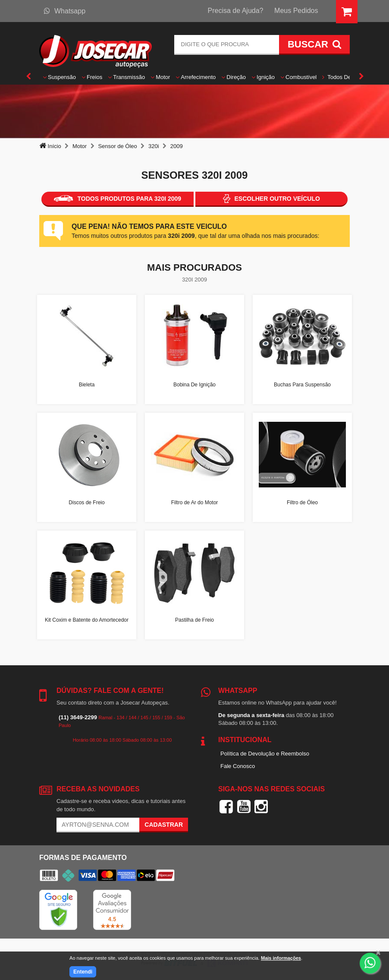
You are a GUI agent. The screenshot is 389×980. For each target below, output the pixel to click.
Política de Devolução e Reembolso (265, 754)
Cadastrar (164, 825)
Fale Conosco (238, 766)
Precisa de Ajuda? (236, 11)
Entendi (83, 972)
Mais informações (281, 958)
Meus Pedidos (296, 11)
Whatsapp (65, 11)
